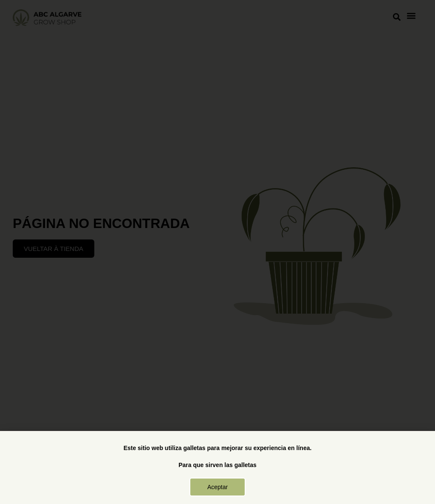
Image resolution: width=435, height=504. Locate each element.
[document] (217, 252)
